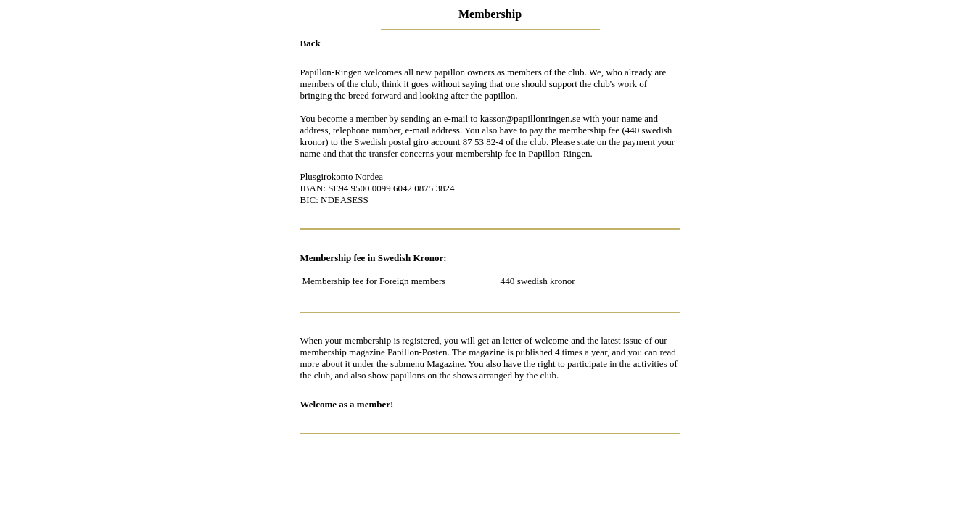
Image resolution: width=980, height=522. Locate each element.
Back (310, 43)
